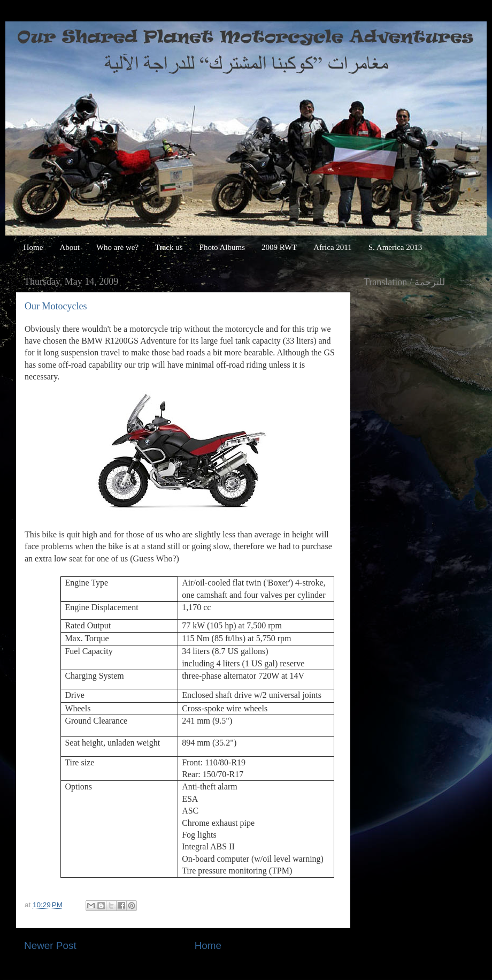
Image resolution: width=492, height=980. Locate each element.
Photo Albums (222, 247)
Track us (169, 247)
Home (33, 247)
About (70, 247)
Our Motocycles (56, 306)
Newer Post (50, 945)
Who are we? (117, 247)
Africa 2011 (333, 247)
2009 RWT (279, 247)
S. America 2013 (395, 247)
